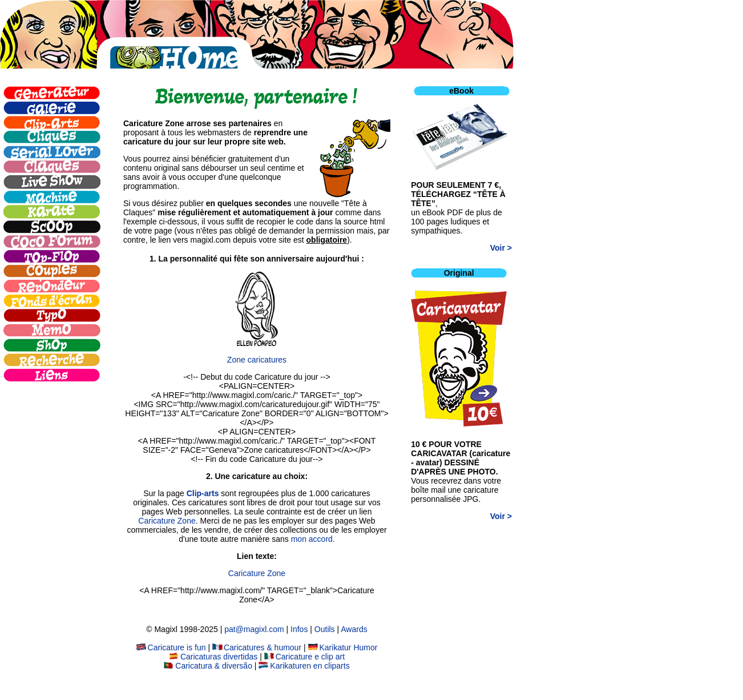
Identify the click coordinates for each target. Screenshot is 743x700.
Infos (299, 629)
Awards (354, 629)
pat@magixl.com (254, 629)
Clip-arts (203, 493)
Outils (325, 629)
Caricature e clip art (304, 657)
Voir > (501, 248)
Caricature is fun (171, 647)
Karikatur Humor (343, 647)
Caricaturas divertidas (213, 657)
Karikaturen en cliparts (304, 666)
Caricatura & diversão (208, 666)
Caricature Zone (167, 521)
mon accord (312, 539)
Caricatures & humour (257, 647)
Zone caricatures (257, 360)
